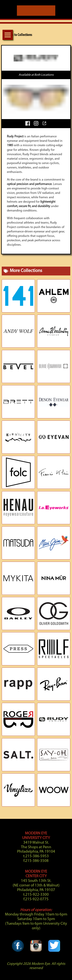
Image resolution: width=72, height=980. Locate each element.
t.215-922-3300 (36, 895)
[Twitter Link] (54, 942)
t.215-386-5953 (36, 856)
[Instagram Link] (36, 942)
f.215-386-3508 (36, 861)
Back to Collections (17, 35)
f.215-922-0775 (36, 899)
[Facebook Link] (18, 942)
